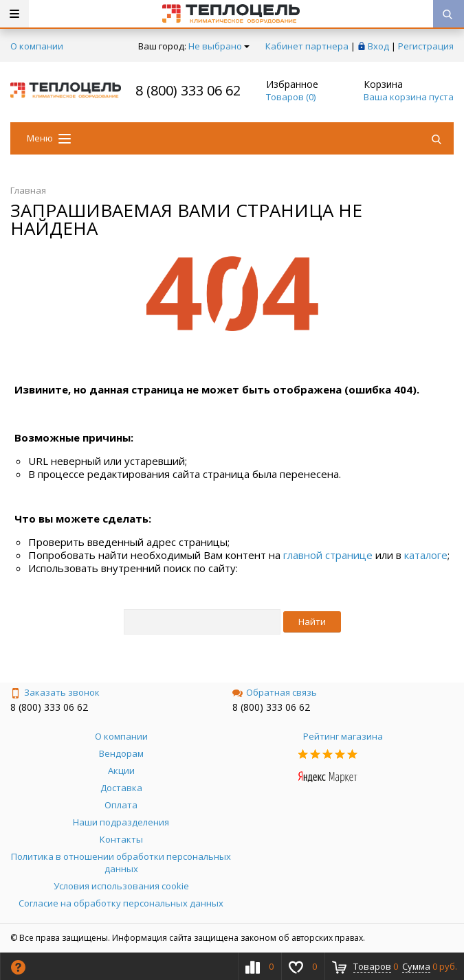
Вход (378, 46)
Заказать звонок (55, 692)
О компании (37, 46)
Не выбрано (219, 46)
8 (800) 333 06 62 (188, 90)
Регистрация (426, 46)
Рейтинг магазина (343, 736)
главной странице (328, 555)
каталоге (426, 555)
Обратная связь (275, 692)
